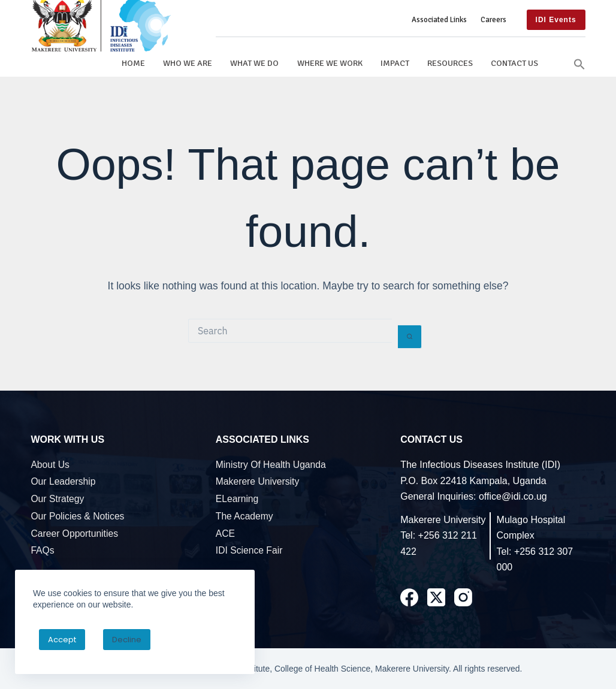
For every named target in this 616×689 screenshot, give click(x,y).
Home (133, 63)
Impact (395, 63)
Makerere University (257, 481)
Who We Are (188, 63)
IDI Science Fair (249, 550)
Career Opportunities (74, 534)
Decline (127, 640)
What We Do (254, 63)
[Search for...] (290, 331)
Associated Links (439, 20)
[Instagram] (463, 597)
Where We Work (330, 63)
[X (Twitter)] (436, 597)
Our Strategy (57, 499)
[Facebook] (409, 597)
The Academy (244, 516)
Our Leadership (63, 481)
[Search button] (410, 337)
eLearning (237, 499)
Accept (62, 640)
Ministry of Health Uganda (271, 465)
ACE (225, 534)
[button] (579, 63)
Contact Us (514, 63)
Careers (493, 20)
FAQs (42, 550)
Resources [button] (450, 63)
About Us (50, 465)
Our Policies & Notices (77, 516)
